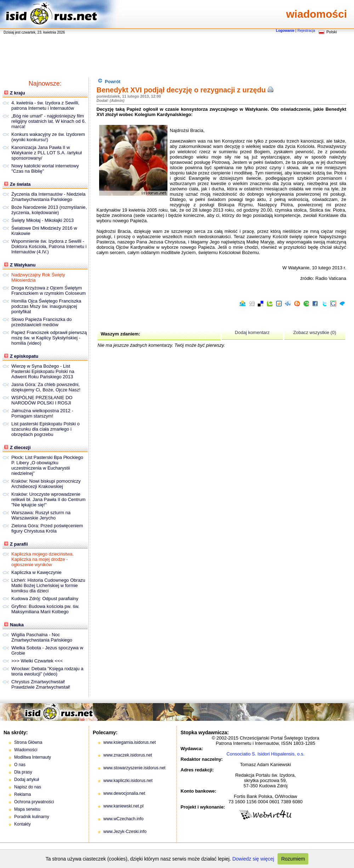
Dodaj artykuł (27, 780)
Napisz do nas (28, 787)
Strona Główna (28, 742)
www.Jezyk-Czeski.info (125, 832)
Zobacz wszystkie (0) (315, 332)
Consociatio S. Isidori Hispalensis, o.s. (265, 754)
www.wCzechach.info (123, 819)
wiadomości (316, 14)
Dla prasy (23, 772)
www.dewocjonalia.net (124, 793)
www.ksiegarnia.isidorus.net (130, 742)
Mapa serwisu (27, 809)
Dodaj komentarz (252, 332)
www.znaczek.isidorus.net (128, 755)
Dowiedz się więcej (253, 859)
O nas (20, 765)
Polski (332, 32)
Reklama (22, 794)
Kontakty (22, 824)
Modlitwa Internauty (33, 757)
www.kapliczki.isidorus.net (128, 781)
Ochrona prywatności (34, 802)
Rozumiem (293, 859)
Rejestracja (306, 31)
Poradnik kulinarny (32, 817)
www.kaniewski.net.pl (123, 806)
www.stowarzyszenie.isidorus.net (134, 768)
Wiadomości (26, 750)
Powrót (109, 81)
